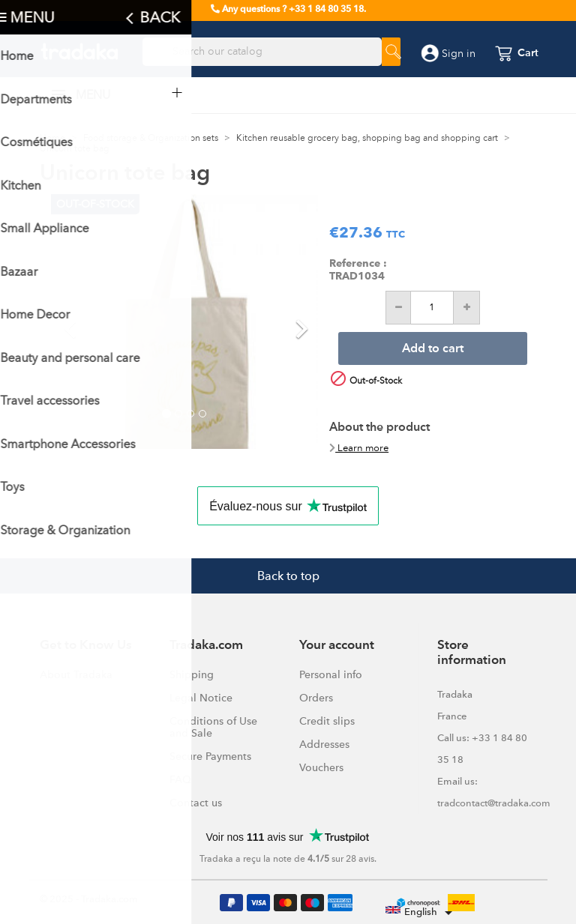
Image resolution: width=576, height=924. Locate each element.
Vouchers (321, 767)
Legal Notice (201, 698)
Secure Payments (210, 756)
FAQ (180, 779)
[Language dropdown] (421, 913)
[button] (71, 321)
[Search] (262, 52)
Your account (337, 646)
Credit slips (327, 721)
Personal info (331, 674)
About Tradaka (76, 674)
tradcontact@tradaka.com (494, 803)
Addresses (324, 744)
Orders (316, 698)
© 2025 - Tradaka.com (89, 899)
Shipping (192, 674)
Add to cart (433, 349)
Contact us (196, 803)
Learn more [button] (359, 448)
